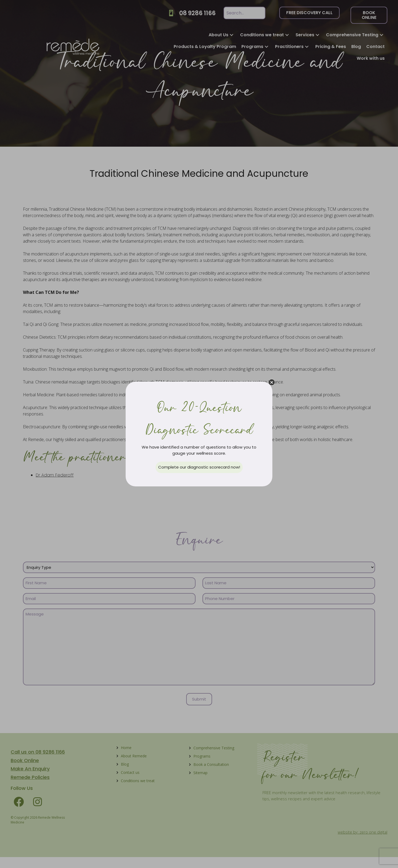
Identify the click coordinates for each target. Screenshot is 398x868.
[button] (272, 382)
